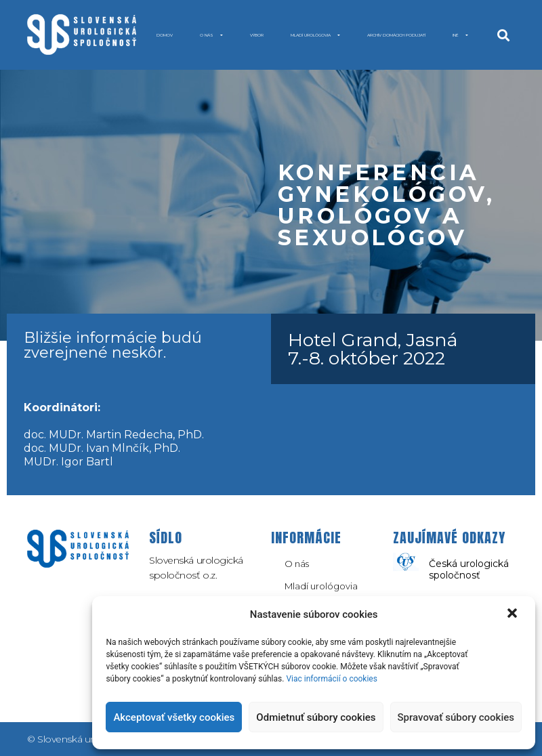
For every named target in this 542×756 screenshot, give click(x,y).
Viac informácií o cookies (332, 679)
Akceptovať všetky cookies (174, 717)
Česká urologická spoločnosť (469, 569)
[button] (514, 614)
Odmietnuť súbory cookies (316, 717)
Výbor (257, 35)
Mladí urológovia (315, 35)
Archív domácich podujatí (396, 35)
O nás (211, 35)
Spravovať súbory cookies (456, 717)
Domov (165, 35)
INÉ (460, 35)
